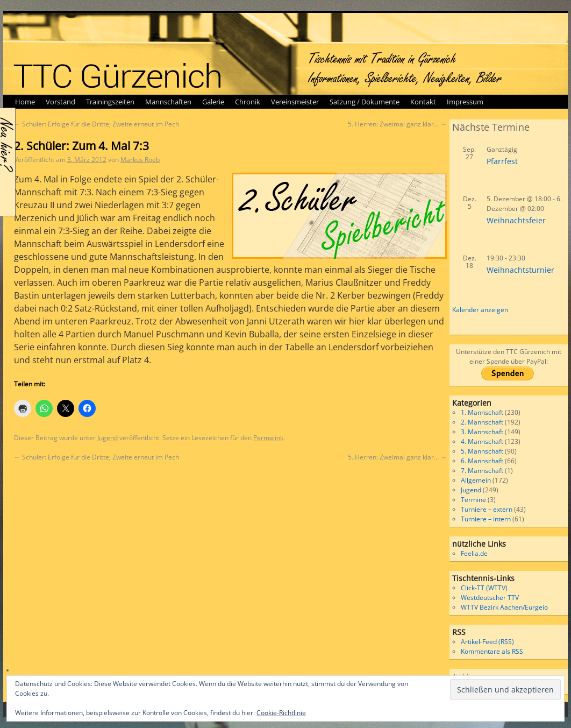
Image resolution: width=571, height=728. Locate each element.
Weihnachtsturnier (520, 270)
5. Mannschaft (482, 451)
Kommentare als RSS (492, 651)
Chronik (248, 102)
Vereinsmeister (295, 102)
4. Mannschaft (482, 441)
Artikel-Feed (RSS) (487, 642)
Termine (473, 500)
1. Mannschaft (482, 412)
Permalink (268, 438)
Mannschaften (168, 102)
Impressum (465, 102)
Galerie (213, 102)
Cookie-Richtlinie (281, 713)
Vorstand (60, 102)
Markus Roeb (140, 160)
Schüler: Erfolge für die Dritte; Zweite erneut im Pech (97, 124)
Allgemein (476, 480)
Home (25, 102)
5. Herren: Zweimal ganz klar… (397, 124)
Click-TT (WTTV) (484, 588)
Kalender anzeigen (480, 310)
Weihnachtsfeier (516, 220)
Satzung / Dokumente (365, 102)
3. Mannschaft (482, 432)
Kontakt (423, 102)
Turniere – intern (486, 519)
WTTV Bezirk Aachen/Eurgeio (504, 607)
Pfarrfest (502, 161)
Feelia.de (474, 553)
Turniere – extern (487, 509)
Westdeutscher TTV (490, 598)
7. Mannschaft (482, 471)
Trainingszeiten (110, 102)
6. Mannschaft (482, 461)
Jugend (108, 438)
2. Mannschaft (482, 422)
